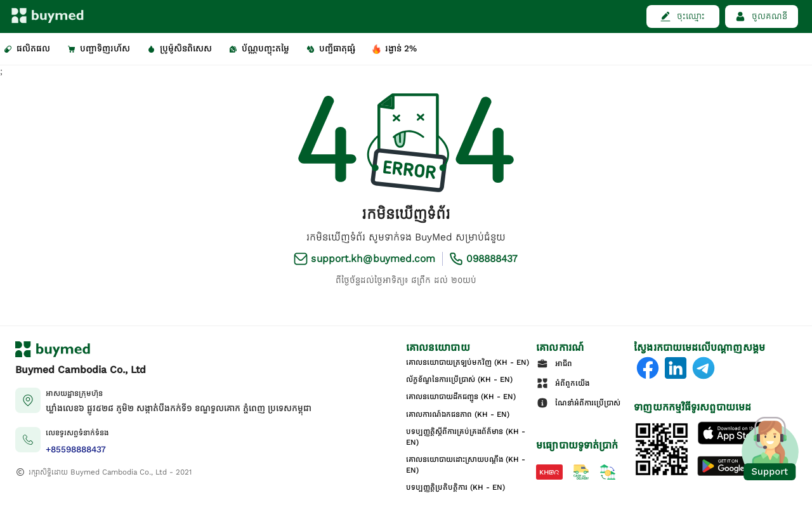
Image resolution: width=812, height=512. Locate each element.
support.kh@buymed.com (373, 259)
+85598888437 (76, 450)
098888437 (492, 259)
